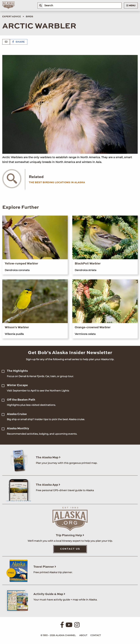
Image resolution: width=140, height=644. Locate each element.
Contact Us (70, 549)
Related (36, 177)
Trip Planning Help (70, 535)
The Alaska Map (48, 458)
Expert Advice (12, 17)
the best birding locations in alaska (57, 183)
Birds (29, 17)
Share (19, 42)
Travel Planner (45, 567)
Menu (131, 5)
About (83, 635)
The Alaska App (48, 485)
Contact (96, 635)
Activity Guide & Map (49, 594)
